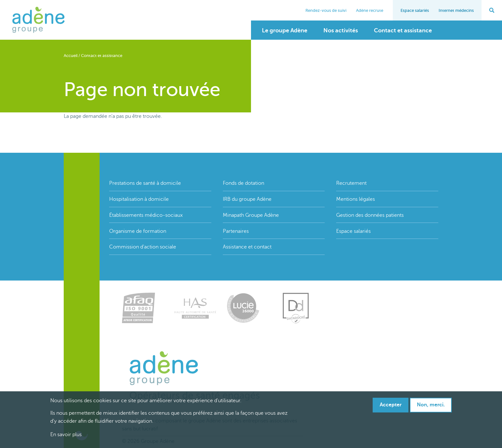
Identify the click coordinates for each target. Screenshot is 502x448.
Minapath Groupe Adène (251, 215)
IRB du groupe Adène (247, 199)
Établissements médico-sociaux (146, 215)
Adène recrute (370, 10)
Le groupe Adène (285, 30)
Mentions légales (356, 199)
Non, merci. (431, 405)
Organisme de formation (138, 231)
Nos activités (341, 30)
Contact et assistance (403, 30)
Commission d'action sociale (143, 247)
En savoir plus (66, 435)
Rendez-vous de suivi (326, 10)
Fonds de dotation (243, 183)
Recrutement (351, 183)
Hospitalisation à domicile (139, 199)
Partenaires (236, 231)
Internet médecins (456, 10)
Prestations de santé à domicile (145, 183)
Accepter (391, 405)
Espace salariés (415, 10)
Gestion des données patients (370, 215)
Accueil (71, 56)
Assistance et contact (247, 247)
